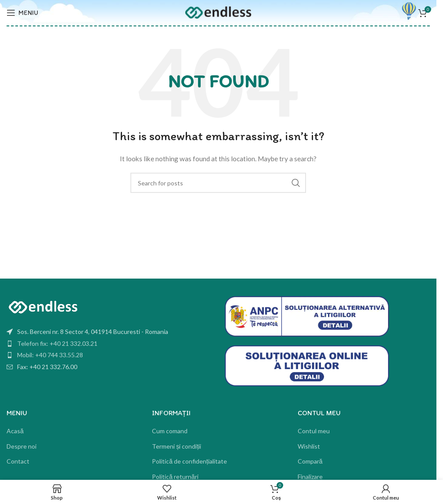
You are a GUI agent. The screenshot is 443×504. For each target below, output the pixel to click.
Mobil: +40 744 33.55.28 (50, 355)
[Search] (218, 183)
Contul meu (314, 431)
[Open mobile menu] (22, 13)
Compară (310, 461)
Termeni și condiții (176, 446)
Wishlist (309, 446)
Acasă (15, 431)
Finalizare (310, 477)
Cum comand (170, 431)
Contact (18, 461)
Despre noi (22, 446)
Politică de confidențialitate (189, 461)
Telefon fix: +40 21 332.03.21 (57, 343)
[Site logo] (218, 12)
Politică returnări (175, 477)
